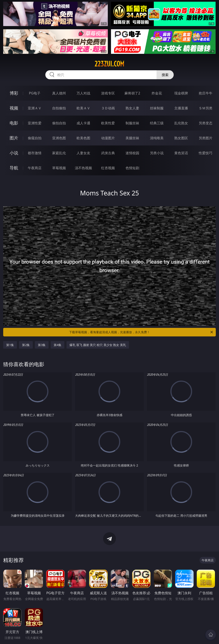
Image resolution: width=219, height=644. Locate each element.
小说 (14, 153)
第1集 (10, 345)
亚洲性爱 (35, 123)
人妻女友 (83, 153)
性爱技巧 (206, 153)
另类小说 (157, 153)
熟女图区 (181, 138)
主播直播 (181, 108)
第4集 (58, 345)
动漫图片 (108, 138)
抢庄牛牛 (206, 93)
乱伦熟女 (181, 123)
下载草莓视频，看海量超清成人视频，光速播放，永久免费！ (141, 332)
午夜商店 (35, 168)
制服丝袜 (132, 123)
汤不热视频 (83, 168)
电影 (14, 123)
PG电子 (35, 93)
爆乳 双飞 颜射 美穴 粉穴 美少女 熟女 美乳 (98, 345)
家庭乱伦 (59, 153)
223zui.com (109, 64)
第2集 (26, 345)
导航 (14, 168)
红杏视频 (108, 168)
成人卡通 (83, 123)
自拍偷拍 (59, 108)
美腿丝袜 (132, 138)
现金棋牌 (181, 93)
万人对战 (83, 93)
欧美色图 (83, 138)
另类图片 (206, 138)
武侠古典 (108, 153)
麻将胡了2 (132, 93)
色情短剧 (132, 168)
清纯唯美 (157, 138)
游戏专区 (108, 93)
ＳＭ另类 (206, 108)
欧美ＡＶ (83, 108)
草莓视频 (59, 168)
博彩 (14, 93)
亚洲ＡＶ (35, 108)
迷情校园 (132, 153)
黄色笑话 (181, 153)
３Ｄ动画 (108, 108)
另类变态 (206, 123)
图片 (14, 138)
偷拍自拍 (59, 123)
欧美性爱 (108, 123)
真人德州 (59, 93)
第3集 (42, 345)
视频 (14, 108)
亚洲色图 (59, 138)
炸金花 (157, 93)
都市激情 (35, 153)
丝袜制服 (157, 108)
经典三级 (157, 123)
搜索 (165, 75)
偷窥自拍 (35, 138)
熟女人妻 (132, 108)
